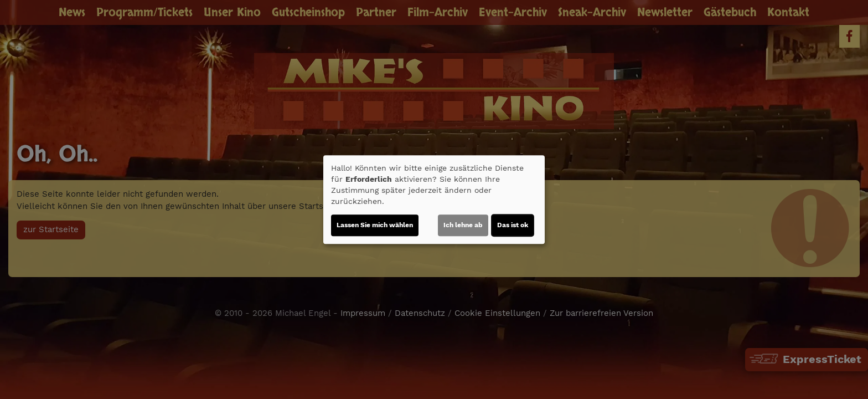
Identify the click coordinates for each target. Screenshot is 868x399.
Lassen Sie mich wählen (375, 225)
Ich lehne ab (463, 225)
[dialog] (434, 199)
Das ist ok (513, 225)
